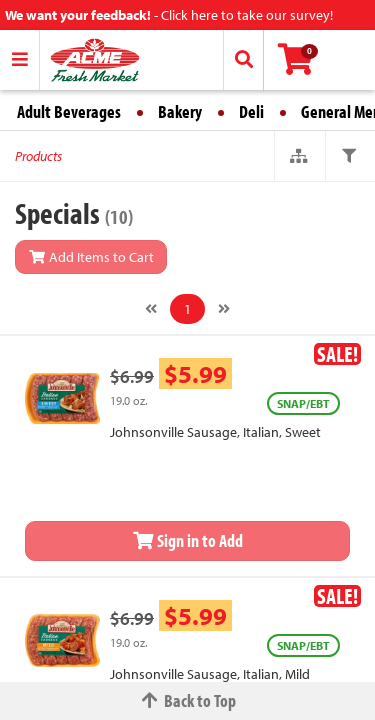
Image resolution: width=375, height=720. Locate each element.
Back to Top (188, 700)
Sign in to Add (188, 540)
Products (38, 156)
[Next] (224, 309)
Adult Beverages (69, 111)
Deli (251, 111)
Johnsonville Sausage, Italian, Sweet (215, 432)
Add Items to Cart (91, 257)
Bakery (180, 111)
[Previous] (151, 309)
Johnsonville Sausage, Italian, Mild (210, 674)
